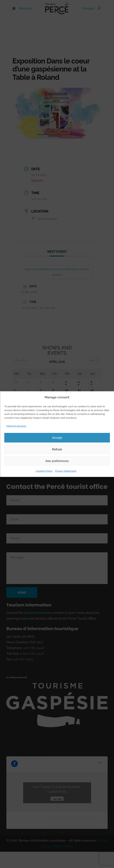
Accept (57, 438)
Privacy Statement (66, 471)
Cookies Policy (44, 471)
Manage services (16, 426)
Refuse (57, 449)
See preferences (57, 461)
